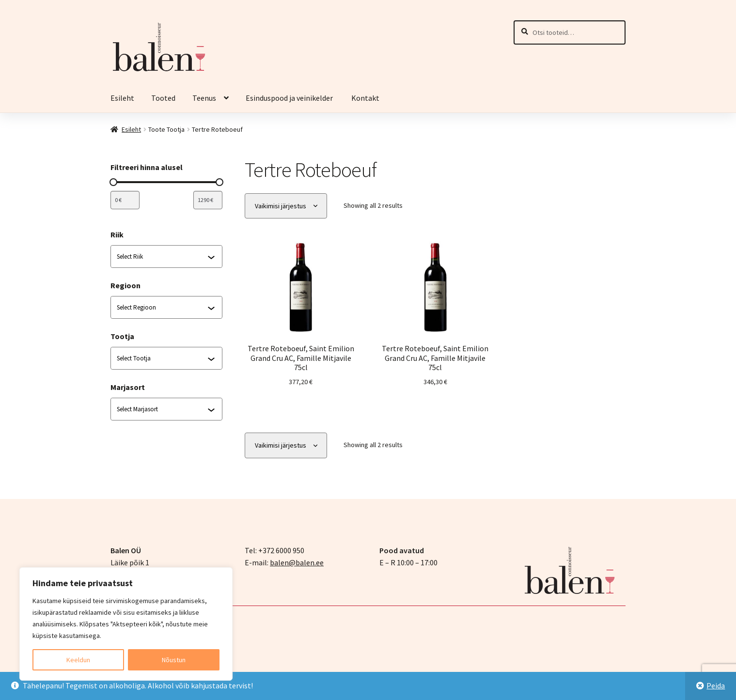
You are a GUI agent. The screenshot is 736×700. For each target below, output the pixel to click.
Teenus (204, 98)
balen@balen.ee (297, 562)
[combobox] (162, 257)
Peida (716, 685)
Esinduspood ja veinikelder (290, 98)
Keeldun (78, 660)
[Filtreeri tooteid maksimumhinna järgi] (208, 200)
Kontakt (365, 98)
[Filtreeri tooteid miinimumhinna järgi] (125, 200)
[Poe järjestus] (286, 206)
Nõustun (174, 660)
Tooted (163, 98)
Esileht (122, 98)
